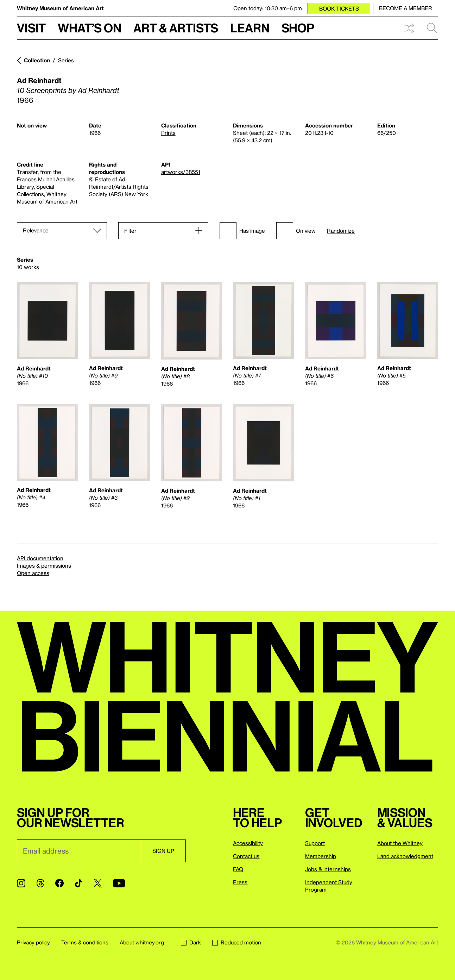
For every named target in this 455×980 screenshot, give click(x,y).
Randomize (341, 231)
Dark (191, 942)
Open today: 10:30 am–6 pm (268, 8)
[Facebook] (59, 883)
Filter (130, 231)
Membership (321, 856)
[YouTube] (119, 883)
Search (432, 28)
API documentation (40, 558)
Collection (37, 60)
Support (315, 843)
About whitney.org (142, 942)
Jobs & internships (328, 869)
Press (240, 882)
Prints (168, 133)
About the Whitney (400, 843)
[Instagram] (21, 883)
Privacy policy (33, 942)
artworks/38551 (181, 172)
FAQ (238, 869)
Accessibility (248, 843)
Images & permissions (44, 566)
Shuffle (409, 28)
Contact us (246, 856)
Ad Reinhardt (39, 80)
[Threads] (40, 883)
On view (296, 231)
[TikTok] (79, 883)
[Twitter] (98, 883)
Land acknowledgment (405, 856)
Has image (242, 231)
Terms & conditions (85, 942)
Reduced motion (237, 942)
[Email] (79, 851)
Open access (33, 573)
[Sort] (62, 231)
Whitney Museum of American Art (60, 8)
